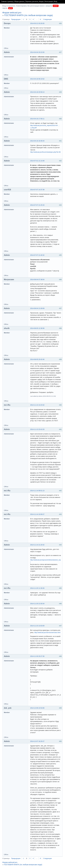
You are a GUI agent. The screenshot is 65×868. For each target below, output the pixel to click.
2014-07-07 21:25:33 (37, 205)
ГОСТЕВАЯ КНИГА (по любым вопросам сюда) (29, 15)
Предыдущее (16, 19)
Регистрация (49, 2)
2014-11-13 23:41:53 (37, 429)
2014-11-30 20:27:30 (37, 656)
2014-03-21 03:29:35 (37, 23)
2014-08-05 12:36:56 (37, 328)
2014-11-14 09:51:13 (37, 491)
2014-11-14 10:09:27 (37, 514)
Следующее (48, 19)
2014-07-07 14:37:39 (37, 190)
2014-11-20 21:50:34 (37, 604)
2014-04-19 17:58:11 (37, 119)
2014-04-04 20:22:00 (37, 52)
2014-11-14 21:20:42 (37, 545)
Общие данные (19, 2)
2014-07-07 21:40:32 (37, 255)
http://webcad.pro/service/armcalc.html (47, 632)
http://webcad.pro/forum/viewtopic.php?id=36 (45, 152)
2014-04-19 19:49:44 (37, 141)
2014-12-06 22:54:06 (37, 708)
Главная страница (7, 2)
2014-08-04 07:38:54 (37, 279)
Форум (41, 2)
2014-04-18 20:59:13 (37, 92)
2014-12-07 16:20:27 (37, 741)
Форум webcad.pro (12, 13)
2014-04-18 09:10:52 (37, 79)
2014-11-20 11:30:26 (37, 588)
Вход (56, 2)
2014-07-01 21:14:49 (37, 161)
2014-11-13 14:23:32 (37, 405)
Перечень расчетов (32, 2)
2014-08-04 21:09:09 (37, 308)
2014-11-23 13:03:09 (37, 626)
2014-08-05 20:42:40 (37, 359)
